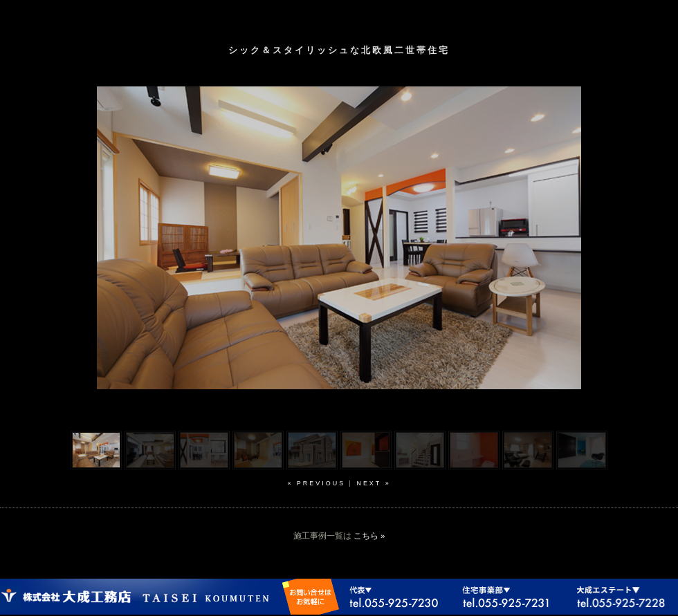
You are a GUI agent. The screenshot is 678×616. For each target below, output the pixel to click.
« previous (316, 483)
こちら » (369, 536)
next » (373, 483)
